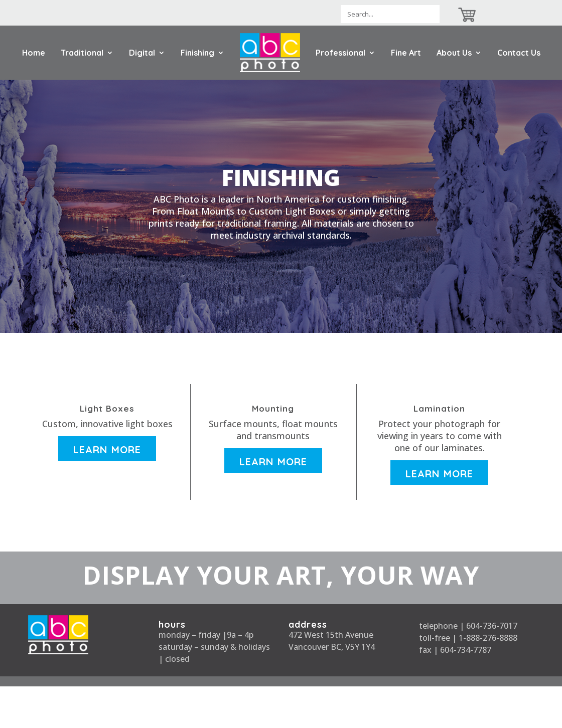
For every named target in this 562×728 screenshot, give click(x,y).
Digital (142, 53)
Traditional (82, 53)
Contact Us (519, 53)
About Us (454, 53)
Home (34, 53)
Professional (340, 53)
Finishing (197, 53)
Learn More (107, 449)
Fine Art (406, 53)
